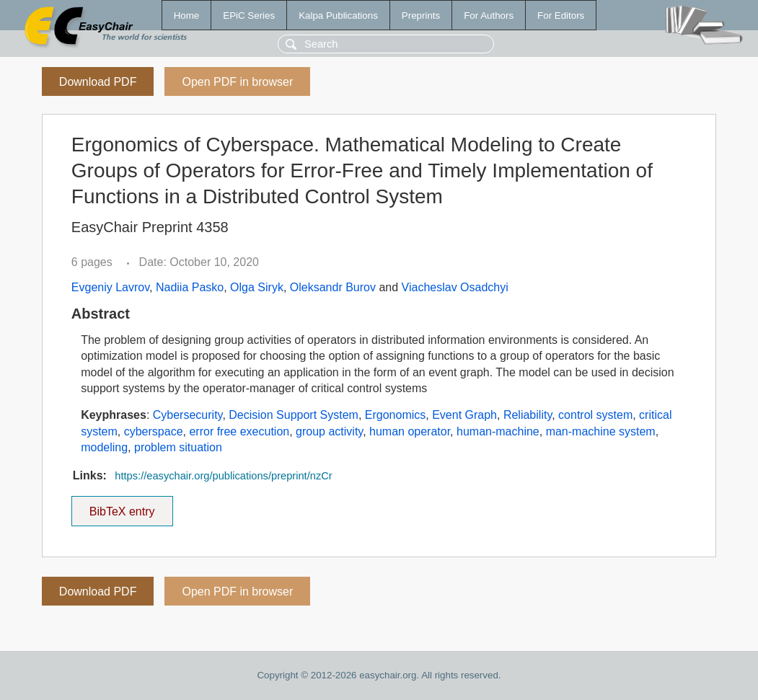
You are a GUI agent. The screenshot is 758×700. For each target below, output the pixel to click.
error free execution (239, 431)
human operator (410, 431)
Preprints (421, 15)
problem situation (178, 447)
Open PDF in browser (237, 82)
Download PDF (98, 82)
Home (187, 15)
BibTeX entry (122, 507)
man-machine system (601, 431)
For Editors (561, 15)
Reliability (528, 415)
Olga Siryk (257, 287)
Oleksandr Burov (333, 287)
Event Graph (464, 415)
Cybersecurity (188, 415)
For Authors (489, 15)
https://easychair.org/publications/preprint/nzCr (223, 476)
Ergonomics (395, 415)
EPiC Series (249, 15)
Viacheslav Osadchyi (455, 287)
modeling (104, 447)
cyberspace (154, 431)
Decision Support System (294, 415)
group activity (329, 431)
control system (595, 415)
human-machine (498, 431)
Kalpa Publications (338, 15)
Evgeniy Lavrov (110, 287)
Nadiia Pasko (190, 287)
